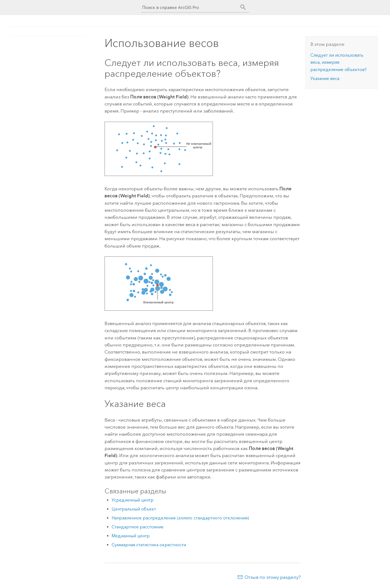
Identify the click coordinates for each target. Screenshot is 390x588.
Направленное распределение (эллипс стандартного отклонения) (180, 518)
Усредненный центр (133, 500)
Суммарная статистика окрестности (149, 545)
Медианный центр (131, 536)
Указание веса (325, 78)
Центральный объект (134, 509)
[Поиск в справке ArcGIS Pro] (190, 7)
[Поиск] (243, 7)
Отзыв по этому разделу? (273, 577)
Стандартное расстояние (138, 527)
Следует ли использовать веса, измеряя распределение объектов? (339, 62)
